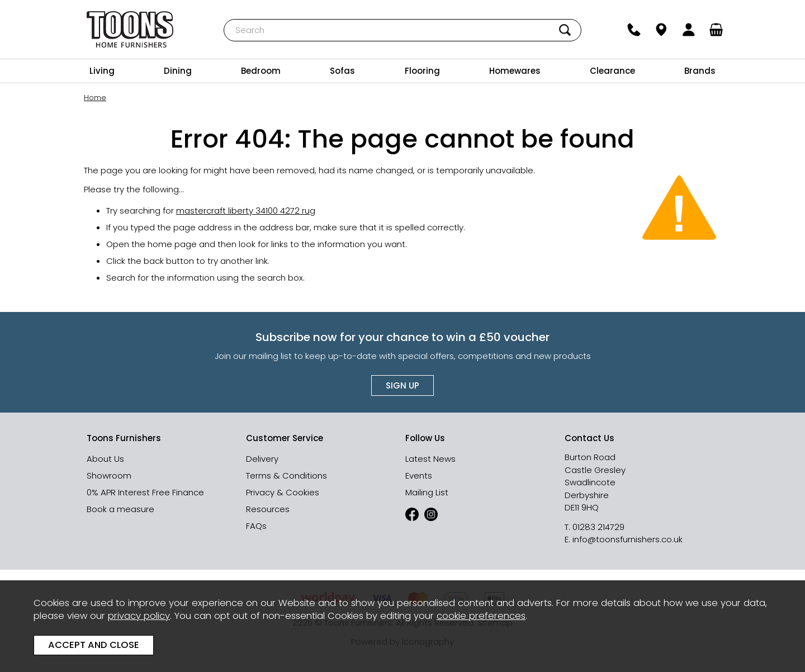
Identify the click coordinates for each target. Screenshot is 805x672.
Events (419, 475)
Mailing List (427, 492)
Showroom (109, 475)
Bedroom (261, 71)
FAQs (256, 526)
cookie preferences (481, 616)
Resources (268, 509)
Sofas (342, 71)
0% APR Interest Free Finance (145, 492)
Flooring (422, 71)
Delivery (262, 459)
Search (224, 19)
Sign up (402, 385)
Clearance (612, 71)
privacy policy (139, 616)
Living (102, 71)
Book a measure (120, 509)
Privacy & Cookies (283, 492)
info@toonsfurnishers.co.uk (628, 539)
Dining (178, 71)
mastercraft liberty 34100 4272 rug (246, 210)
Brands (700, 71)
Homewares (515, 71)
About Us (105, 459)
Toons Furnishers (130, 29)
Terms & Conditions (287, 475)
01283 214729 (598, 527)
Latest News (430, 459)
